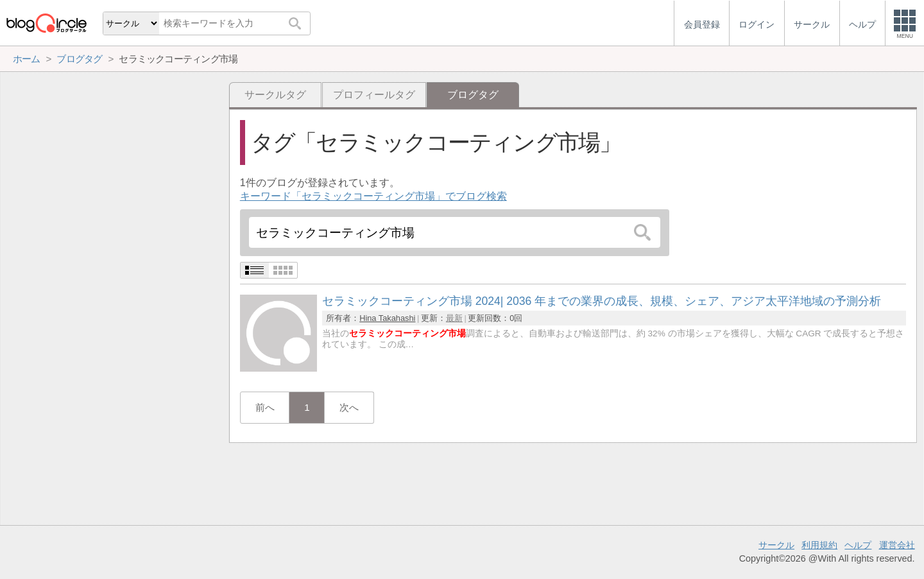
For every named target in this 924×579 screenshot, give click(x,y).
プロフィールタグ (374, 95)
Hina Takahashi (387, 318)
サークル (776, 545)
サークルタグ (275, 95)
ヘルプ (858, 545)
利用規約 (819, 545)
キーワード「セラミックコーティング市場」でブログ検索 (373, 196)
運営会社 (897, 545)
